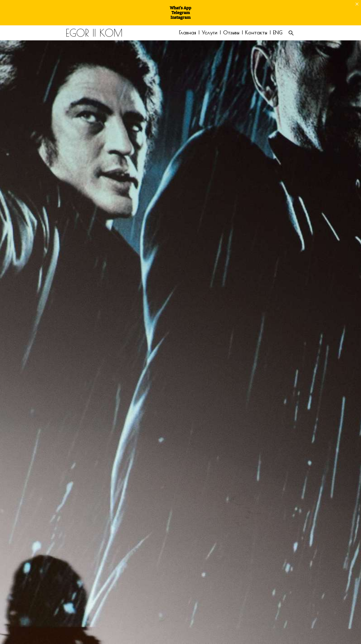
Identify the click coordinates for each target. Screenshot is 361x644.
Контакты (256, 33)
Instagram (180, 17)
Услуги (210, 33)
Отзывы (231, 33)
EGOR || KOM (94, 33)
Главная (188, 33)
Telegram (181, 13)
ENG (278, 33)
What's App (180, 8)
